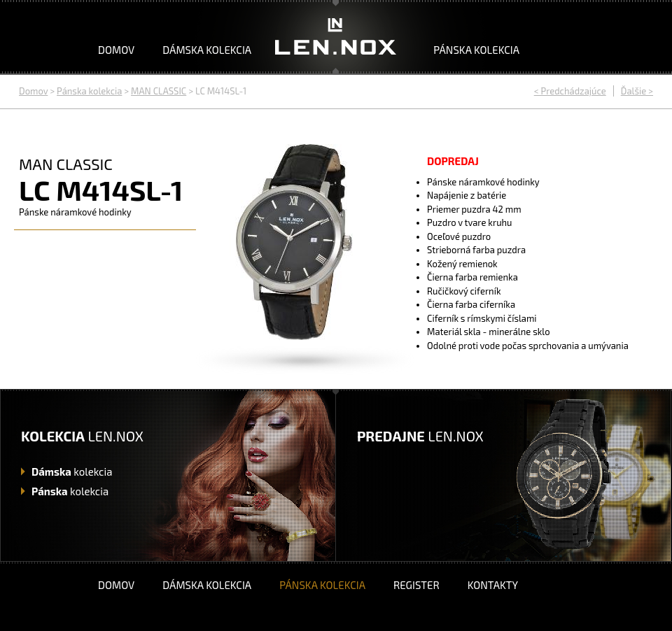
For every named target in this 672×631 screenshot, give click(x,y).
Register (416, 585)
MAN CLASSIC (159, 91)
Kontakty (493, 585)
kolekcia (72, 472)
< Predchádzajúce (570, 91)
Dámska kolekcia (207, 50)
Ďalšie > (637, 91)
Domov (116, 50)
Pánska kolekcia (476, 50)
